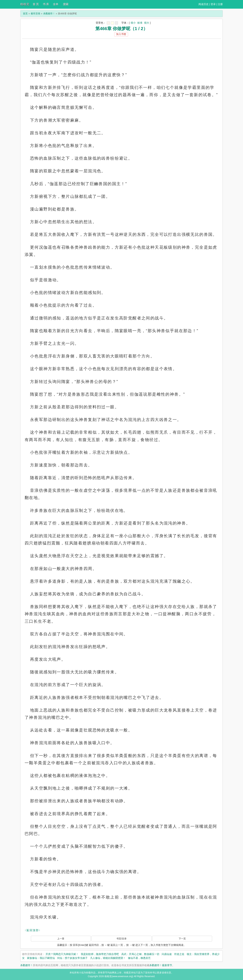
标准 (140, 23)
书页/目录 (122, 939)
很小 (133, 23)
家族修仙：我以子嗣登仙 (41, 958)
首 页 (36, 4)
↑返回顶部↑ (33, 930)
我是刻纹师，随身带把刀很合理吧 (100, 954)
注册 (220, 4)
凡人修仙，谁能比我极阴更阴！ (108, 958)
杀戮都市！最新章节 (161, 965)
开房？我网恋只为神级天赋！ (62, 954)
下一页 (182, 939)
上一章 (61, 939)
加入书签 (121, 34)
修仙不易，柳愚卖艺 (139, 958)
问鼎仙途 (167, 954)
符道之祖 (179, 954)
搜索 (66, 4)
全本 (56, 4)
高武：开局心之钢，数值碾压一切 (140, 954)
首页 (25, 14)
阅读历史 (204, 4)
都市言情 (35, 14)
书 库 (46, 4)
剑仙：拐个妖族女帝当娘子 (72, 958)
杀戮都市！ (49, 14)
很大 (147, 23)
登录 (213, 4)
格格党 (25, 4)
